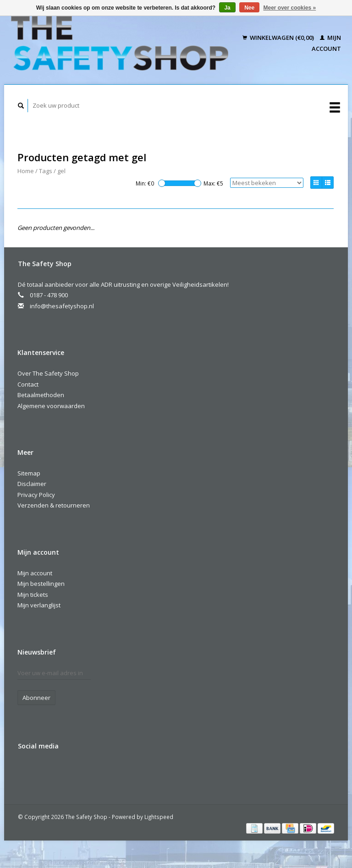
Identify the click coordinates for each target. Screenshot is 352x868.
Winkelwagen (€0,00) (279, 38)
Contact (28, 384)
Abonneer (36, 698)
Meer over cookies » (290, 8)
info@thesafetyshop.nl (62, 306)
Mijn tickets (33, 595)
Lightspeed (159, 817)
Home (26, 171)
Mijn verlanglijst (39, 605)
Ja (227, 8)
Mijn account (35, 573)
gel (61, 171)
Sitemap (29, 473)
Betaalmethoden (41, 395)
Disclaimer (32, 484)
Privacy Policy (36, 495)
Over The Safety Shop (48, 373)
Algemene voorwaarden (51, 406)
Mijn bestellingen (41, 584)
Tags (46, 171)
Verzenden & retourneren (54, 505)
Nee (249, 8)
